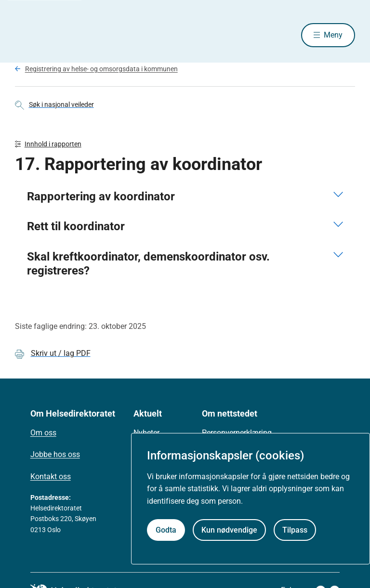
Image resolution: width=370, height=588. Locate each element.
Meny (333, 35)
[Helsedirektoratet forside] (84, 35)
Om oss (43, 433)
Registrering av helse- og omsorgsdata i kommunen (101, 69)
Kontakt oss (51, 477)
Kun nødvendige (229, 530)
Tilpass (295, 530)
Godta (166, 530)
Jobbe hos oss (55, 454)
